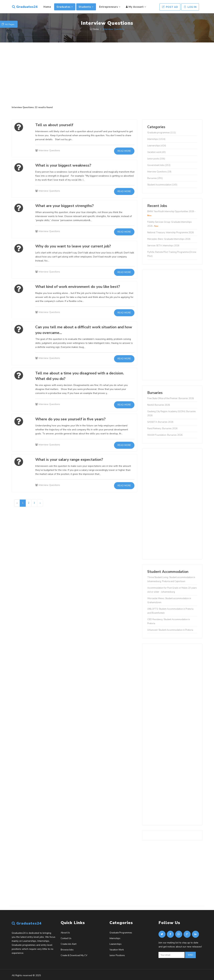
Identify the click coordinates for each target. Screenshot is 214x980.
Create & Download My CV (74, 955)
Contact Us (66, 938)
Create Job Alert (69, 944)
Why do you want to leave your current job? (77, 246)
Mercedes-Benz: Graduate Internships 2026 (169, 239)
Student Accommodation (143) (162, 185)
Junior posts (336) (156, 159)
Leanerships (116, 944)
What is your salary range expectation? (73, 459)
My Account (136, 7)
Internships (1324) (156, 139)
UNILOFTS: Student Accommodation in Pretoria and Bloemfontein (170, 611)
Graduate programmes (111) (162, 133)
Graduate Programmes (121, 933)
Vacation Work (117, 950)
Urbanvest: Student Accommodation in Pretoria (170, 630)
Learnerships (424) (157, 146)
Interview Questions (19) (159, 172)
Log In (190, 7)
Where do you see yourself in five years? (74, 419)
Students (86, 7)
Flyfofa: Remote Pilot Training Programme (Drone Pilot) (172, 254)
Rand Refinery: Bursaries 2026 (162, 429)
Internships (115, 938)
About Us (65, 933)
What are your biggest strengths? (68, 206)
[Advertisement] (107, 74)
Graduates (64, 7)
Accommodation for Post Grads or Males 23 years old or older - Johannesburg (172, 590)
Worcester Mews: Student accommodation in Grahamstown (169, 600)
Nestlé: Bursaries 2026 (159, 405)
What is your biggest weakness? (66, 165)
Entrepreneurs (109, 7)
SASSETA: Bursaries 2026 (160, 422)
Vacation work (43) (156, 152)
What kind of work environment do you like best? (83, 287)
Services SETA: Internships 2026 (163, 246)
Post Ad (170, 7)
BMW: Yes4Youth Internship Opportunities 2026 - (171, 213)
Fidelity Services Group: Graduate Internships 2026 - (170, 224)
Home (47, 7)
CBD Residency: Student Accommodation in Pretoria (169, 621)
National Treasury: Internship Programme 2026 (171, 233)
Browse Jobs (67, 950)
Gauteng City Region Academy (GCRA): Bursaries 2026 (172, 413)
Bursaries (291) (155, 178)
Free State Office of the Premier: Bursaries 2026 (171, 398)
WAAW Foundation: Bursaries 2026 (165, 435)
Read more (124, 151)
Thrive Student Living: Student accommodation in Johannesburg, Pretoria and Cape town (171, 579)
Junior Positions (117, 955)
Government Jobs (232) (159, 165)
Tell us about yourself (57, 125)
